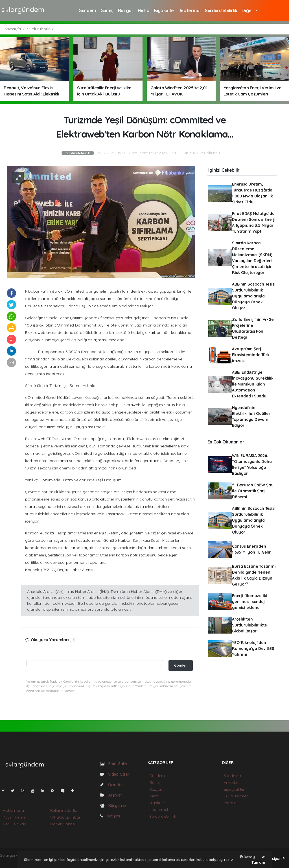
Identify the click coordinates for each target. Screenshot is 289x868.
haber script (11, 861)
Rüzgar (126, 10)
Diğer (248, 10)
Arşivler (111, 795)
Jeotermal (189, 10)
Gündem (87, 10)
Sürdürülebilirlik (221, 10)
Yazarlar (112, 785)
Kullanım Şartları (65, 810)
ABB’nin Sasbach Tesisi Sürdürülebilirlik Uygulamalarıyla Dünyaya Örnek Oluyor (254, 296)
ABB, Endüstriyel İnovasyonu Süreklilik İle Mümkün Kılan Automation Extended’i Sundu (253, 384)
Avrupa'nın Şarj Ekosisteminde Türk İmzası (251, 355)
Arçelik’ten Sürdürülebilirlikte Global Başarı (249, 625)
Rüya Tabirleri (236, 796)
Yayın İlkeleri (14, 817)
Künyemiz (113, 806)
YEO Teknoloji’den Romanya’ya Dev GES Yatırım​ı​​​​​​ (253, 649)
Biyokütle (164, 10)
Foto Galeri (114, 764)
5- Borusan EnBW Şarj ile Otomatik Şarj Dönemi (253, 491)
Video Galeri (115, 774)
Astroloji (231, 803)
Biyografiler (234, 789)
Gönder (180, 665)
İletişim (110, 816)
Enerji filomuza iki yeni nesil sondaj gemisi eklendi (249, 602)
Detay (247, 857)
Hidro (144, 10)
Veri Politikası (15, 824)
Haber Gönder (63, 824)
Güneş (107, 10)
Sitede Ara (233, 776)
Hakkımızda (13, 810)
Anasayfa (13, 29)
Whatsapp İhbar (65, 817)
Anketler (231, 782)
